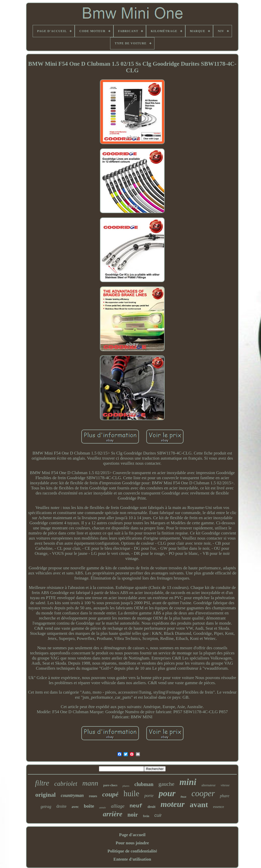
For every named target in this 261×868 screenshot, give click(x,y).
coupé (110, 794)
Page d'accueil (132, 835)
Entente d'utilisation (132, 859)
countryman (72, 795)
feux (184, 797)
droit (152, 807)
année (102, 807)
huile (131, 794)
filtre (42, 783)
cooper (203, 793)
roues (93, 796)
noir (133, 815)
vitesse (225, 785)
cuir (158, 815)
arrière (113, 814)
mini (188, 782)
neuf (136, 806)
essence (219, 807)
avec (75, 807)
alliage (118, 806)
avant (199, 804)
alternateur (208, 785)
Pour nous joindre (132, 843)
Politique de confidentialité (132, 851)
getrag (46, 807)
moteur (173, 804)
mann (90, 783)
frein (146, 816)
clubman (144, 784)
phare (225, 796)
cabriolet (66, 784)
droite (61, 806)
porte (149, 796)
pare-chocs (110, 785)
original (45, 795)
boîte (89, 806)
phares (126, 786)
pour (167, 793)
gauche (166, 784)
